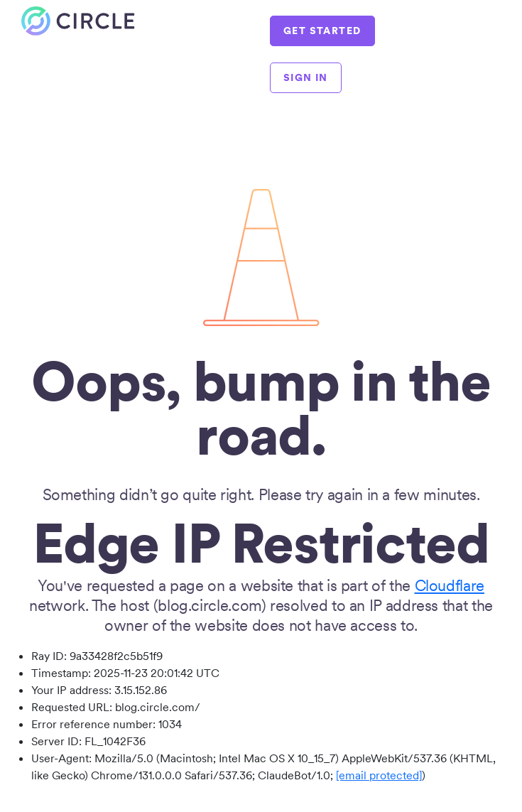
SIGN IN (306, 77)
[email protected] (379, 775)
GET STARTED (322, 31)
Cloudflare (450, 586)
